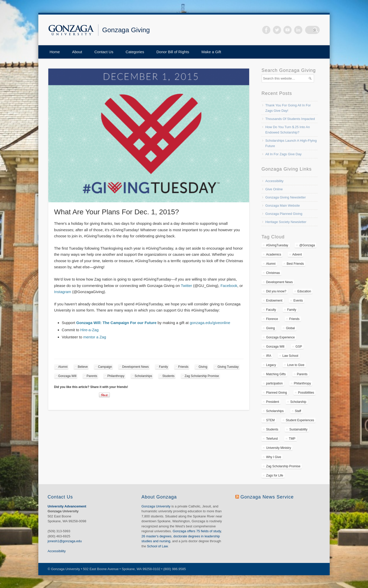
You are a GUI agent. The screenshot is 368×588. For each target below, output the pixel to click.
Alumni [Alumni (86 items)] (271, 264)
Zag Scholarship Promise (202, 376)
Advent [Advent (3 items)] (297, 254)
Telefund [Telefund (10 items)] (272, 439)
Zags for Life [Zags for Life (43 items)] (275, 475)
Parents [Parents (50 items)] (302, 374)
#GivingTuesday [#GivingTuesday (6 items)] (277, 245)
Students (168, 376)
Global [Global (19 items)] (290, 328)
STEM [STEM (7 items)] (270, 420)
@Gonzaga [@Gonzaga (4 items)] (307, 245)
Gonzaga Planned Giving (284, 214)
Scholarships (143, 376)
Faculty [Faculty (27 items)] (271, 310)
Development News (135, 367)
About (77, 52)
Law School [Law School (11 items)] (290, 356)
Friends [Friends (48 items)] (294, 319)
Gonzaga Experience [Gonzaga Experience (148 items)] (280, 337)
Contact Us (104, 52)
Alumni (63, 367)
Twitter (284, 30)
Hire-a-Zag (89, 330)
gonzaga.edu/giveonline (210, 323)
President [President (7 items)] (273, 402)
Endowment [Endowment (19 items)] (274, 301)
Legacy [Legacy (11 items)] (271, 365)
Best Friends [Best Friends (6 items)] (295, 264)
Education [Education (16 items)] (304, 291)
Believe (83, 367)
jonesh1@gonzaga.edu (65, 541)
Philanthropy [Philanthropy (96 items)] (302, 383)
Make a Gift (211, 52)
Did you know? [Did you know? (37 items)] (276, 291)
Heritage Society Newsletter (286, 222)
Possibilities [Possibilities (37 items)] (306, 393)
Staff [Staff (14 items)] (298, 411)
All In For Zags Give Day (283, 154)
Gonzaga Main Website (283, 206)
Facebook (273, 30)
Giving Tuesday (228, 367)
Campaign (105, 367)
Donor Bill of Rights (173, 52)
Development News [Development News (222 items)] (279, 282)
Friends (183, 367)
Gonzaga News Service (267, 497)
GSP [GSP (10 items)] (299, 347)
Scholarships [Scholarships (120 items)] (275, 411)
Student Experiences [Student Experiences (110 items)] (300, 420)
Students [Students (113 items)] (272, 429)
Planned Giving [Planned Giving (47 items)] (276, 393)
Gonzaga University (156, 506)
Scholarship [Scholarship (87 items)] (298, 402)
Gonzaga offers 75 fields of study (197, 531)
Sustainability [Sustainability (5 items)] (298, 429)
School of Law (157, 546)
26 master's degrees (157, 536)
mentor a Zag (95, 337)
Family (163, 367)
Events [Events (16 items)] (298, 301)
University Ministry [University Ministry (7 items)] (278, 448)
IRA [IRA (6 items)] (269, 356)
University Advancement (67, 506)
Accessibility (274, 181)
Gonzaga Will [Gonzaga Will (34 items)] (275, 347)
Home (55, 52)
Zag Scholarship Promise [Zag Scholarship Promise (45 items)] (283, 466)
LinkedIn (305, 30)
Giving (203, 367)
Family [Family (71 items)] (292, 310)
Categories (135, 52)
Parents (92, 376)
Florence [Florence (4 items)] (272, 319)
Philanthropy (116, 376)
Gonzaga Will (67, 376)
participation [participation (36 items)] (274, 383)
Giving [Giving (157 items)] (270, 328)
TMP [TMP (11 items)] (292, 439)
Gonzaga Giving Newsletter (285, 197)
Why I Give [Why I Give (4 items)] (274, 457)
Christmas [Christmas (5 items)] (273, 273)
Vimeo (295, 30)
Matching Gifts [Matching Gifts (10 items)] (276, 374)
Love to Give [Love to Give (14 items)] (296, 365)
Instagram (63, 292)
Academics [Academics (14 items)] (274, 254)
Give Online (274, 189)
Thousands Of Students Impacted (290, 119)
